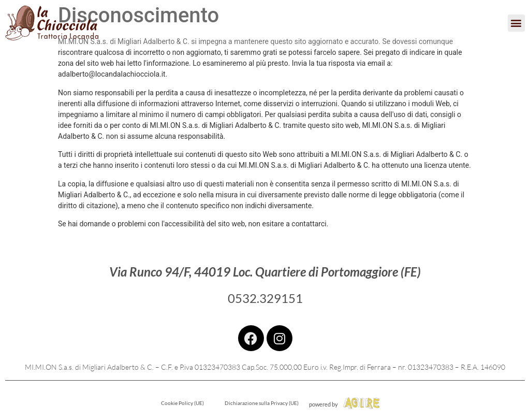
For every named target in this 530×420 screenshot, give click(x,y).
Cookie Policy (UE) (182, 403)
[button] (516, 23)
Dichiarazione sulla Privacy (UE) (262, 403)
